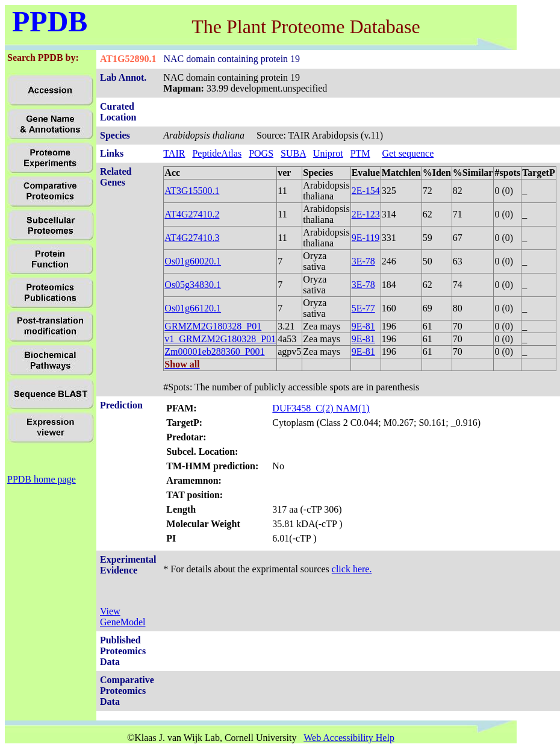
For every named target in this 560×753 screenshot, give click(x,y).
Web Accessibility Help (349, 738)
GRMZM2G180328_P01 (213, 326)
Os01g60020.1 (193, 261)
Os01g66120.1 (193, 308)
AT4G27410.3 (192, 238)
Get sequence (408, 153)
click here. (352, 569)
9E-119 (366, 238)
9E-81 (363, 326)
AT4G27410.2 (192, 214)
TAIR (174, 153)
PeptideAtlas (217, 153)
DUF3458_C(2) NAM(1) (321, 408)
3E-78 (363, 261)
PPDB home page (42, 479)
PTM (360, 153)
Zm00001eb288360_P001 (214, 352)
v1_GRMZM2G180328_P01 (220, 339)
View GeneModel (123, 617)
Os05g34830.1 (193, 285)
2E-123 (366, 214)
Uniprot (328, 153)
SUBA (293, 153)
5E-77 (363, 308)
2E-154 (366, 191)
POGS (261, 153)
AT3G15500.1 (192, 191)
